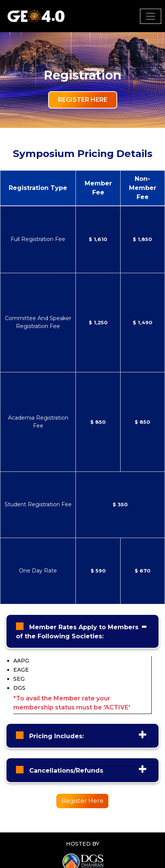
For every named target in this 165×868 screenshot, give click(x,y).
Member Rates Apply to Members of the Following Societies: (77, 632)
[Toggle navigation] (151, 16)
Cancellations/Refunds (65, 771)
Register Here (83, 100)
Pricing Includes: (56, 736)
